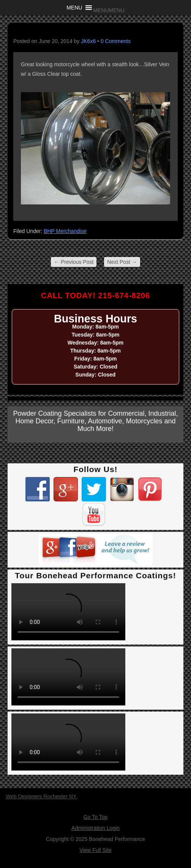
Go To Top (95, 817)
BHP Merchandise (65, 231)
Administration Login (95, 828)
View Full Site (95, 850)
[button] (109, 10)
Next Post (122, 262)
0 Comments (116, 41)
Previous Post (74, 262)
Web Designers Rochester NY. (42, 796)
